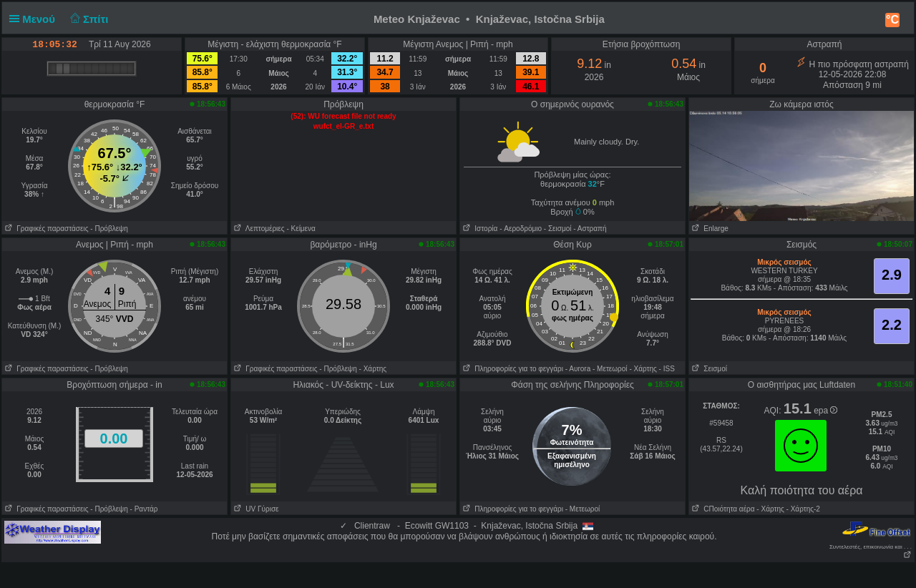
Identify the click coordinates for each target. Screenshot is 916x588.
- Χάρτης (373, 369)
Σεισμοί (708, 369)
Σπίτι (87, 19)
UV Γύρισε (255, 509)
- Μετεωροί (610, 369)
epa (825, 411)
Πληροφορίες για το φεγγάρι (512, 369)
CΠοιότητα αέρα (722, 509)
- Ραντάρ (144, 509)
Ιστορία (479, 229)
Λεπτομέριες (258, 229)
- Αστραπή (590, 229)
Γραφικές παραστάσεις (45, 229)
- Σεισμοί (558, 229)
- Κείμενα (301, 229)
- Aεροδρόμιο (521, 229)
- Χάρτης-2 (802, 509)
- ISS (667, 369)
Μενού (35, 19)
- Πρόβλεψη (109, 229)
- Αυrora (578, 369)
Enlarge (709, 229)
